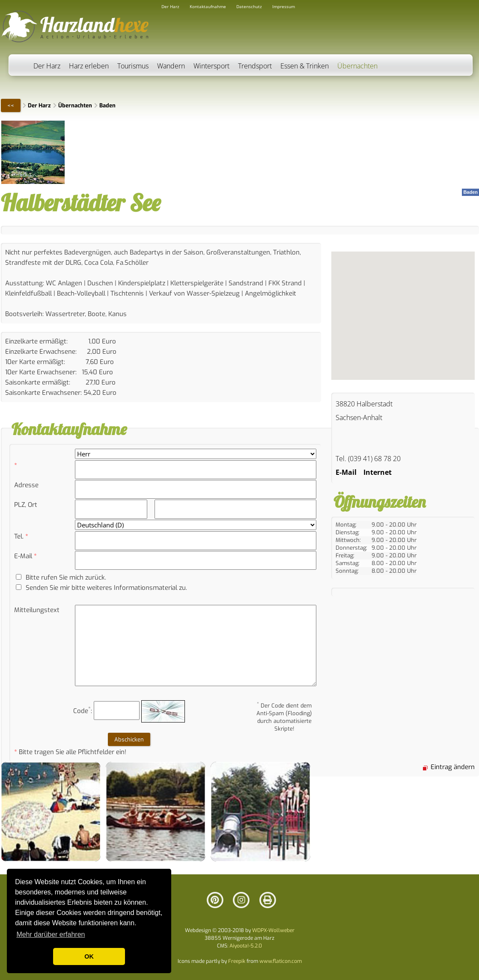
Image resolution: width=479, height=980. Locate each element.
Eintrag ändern (453, 767)
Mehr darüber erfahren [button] (51, 934)
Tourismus (133, 66)
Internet (378, 472)
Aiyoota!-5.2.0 (246, 946)
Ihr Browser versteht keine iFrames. (403, 316)
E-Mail (346, 472)
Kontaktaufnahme (208, 6)
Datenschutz (249, 6)
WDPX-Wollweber (273, 930)
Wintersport (211, 66)
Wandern (171, 66)
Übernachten (357, 66)
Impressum (284, 6)
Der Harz (47, 66)
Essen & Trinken (305, 66)
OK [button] (89, 956)
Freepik (237, 961)
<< (11, 105)
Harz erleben (89, 66)
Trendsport (255, 66)
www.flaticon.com (281, 961)
